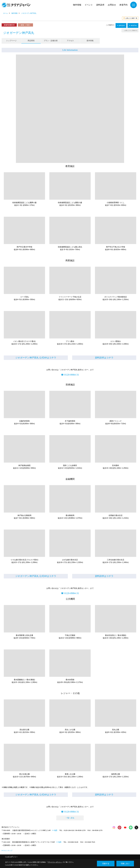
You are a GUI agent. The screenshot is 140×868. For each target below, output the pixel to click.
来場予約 (123, 5)
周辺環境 (31, 41)
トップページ (11, 41)
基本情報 (90, 41)
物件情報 (77, 5)
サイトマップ (8, 851)
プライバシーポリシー (55, 862)
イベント (89, 5)
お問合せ (112, 5)
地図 (56, 830)
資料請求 (100, 5)
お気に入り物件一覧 (131, 18)
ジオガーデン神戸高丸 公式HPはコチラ (36, 358)
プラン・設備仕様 (51, 41)
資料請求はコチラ (104, 358)
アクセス (70, 41)
